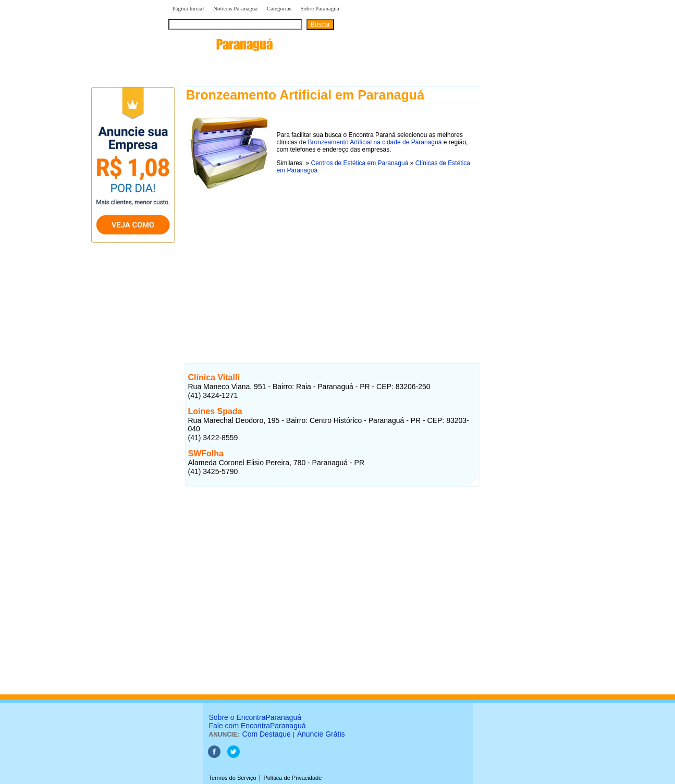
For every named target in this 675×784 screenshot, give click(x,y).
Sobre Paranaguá (320, 8)
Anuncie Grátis (321, 734)
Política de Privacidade (292, 778)
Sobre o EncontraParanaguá (255, 717)
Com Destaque (267, 734)
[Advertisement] (332, 265)
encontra (220, 44)
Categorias (279, 8)
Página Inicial (188, 8)
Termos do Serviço (233, 778)
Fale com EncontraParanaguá (257, 726)
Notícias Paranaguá (235, 8)
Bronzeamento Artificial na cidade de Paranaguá (375, 142)
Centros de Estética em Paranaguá (360, 163)
